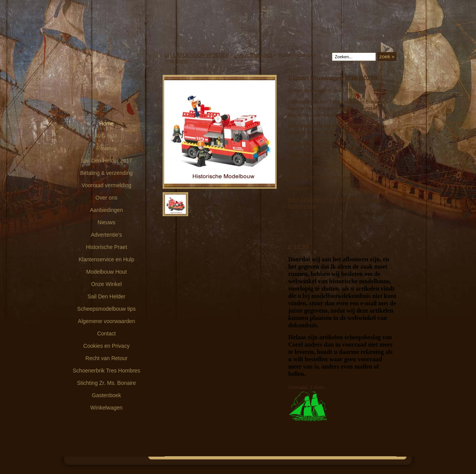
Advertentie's (106, 235)
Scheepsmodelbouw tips (107, 309)
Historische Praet (106, 247)
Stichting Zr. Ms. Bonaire (106, 383)
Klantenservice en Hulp (107, 259)
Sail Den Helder (106, 296)
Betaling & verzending (106, 173)
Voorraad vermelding (106, 185)
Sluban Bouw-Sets (253, 55)
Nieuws (107, 222)
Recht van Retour (106, 358)
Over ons (106, 198)
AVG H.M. (107, 136)
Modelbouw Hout (106, 272)
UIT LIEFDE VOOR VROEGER (197, 55)
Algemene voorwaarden (107, 321)
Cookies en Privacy (107, 346)
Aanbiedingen (107, 210)
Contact (106, 333)
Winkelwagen (106, 408)
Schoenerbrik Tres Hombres (106, 371)
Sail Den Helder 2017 (106, 161)
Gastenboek (107, 395)
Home (106, 124)
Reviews (106, 148)
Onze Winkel (106, 284)
